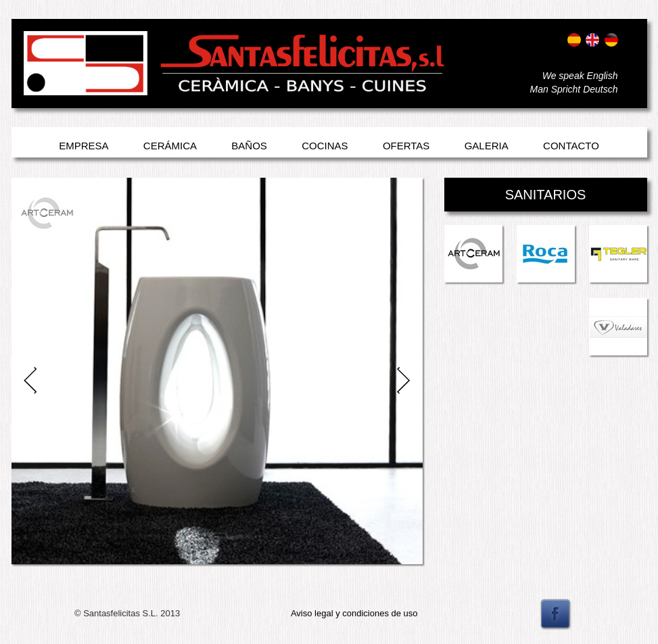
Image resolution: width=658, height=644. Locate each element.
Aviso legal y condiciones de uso (354, 613)
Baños (249, 146)
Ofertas (406, 146)
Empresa (84, 146)
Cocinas (325, 146)
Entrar (37, 79)
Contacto (571, 146)
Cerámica (170, 146)
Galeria (487, 146)
